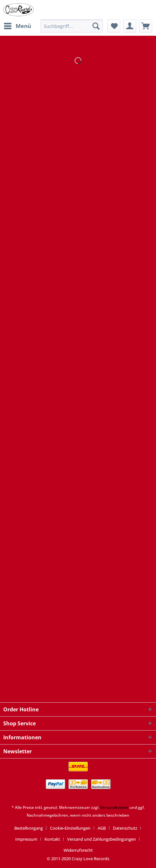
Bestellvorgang (29, 828)
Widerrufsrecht (78, 850)
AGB (102, 828)
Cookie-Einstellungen (70, 828)
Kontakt (52, 839)
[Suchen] (96, 26)
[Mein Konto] (130, 26)
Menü (18, 25)
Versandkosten (114, 807)
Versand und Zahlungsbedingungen (102, 839)
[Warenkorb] (146, 26)
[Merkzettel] (114, 26)
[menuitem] (17, 26)
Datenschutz (125, 828)
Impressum (26, 839)
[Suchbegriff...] (72, 26)
